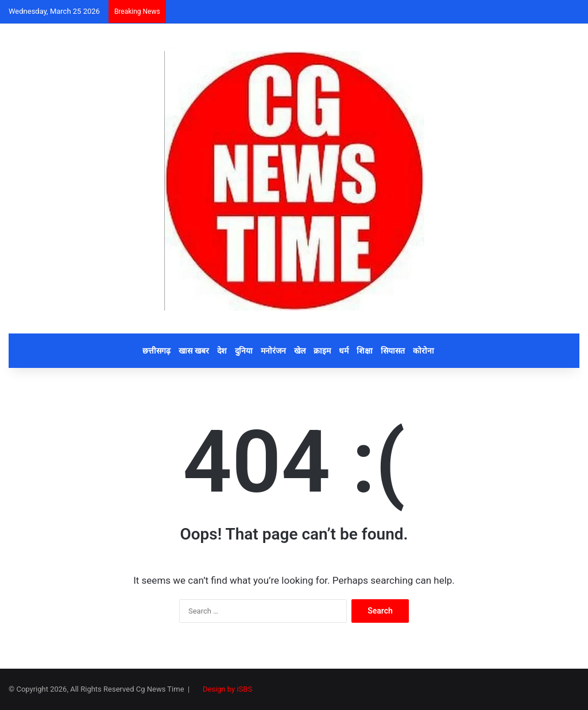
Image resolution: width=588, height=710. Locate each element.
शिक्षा (365, 351)
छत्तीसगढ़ (156, 351)
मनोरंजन (273, 351)
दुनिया (244, 351)
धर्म (344, 351)
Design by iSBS (227, 689)
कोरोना (423, 351)
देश (222, 351)
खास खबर (194, 351)
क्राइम (322, 351)
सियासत (393, 351)
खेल (300, 351)
